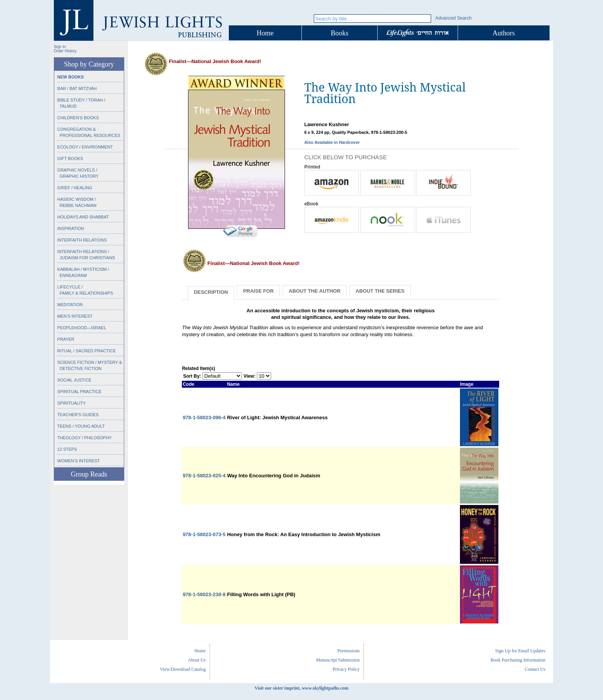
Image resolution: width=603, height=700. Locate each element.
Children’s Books (78, 118)
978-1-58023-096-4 (204, 417)
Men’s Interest (75, 316)
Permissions (348, 651)
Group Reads (89, 474)
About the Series (380, 291)
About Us (197, 660)
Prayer (66, 339)
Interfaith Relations (82, 240)
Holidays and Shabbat (83, 217)
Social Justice (74, 380)
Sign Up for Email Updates (520, 651)
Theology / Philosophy (85, 438)
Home (265, 33)
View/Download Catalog (183, 669)
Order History (65, 51)
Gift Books (70, 158)
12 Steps (67, 449)
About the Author (315, 291)
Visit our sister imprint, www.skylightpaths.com (301, 688)
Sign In (60, 47)
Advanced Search (454, 18)
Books (340, 33)
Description (211, 292)
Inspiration (71, 228)
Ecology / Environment (85, 147)
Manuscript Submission (338, 660)
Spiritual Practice (79, 392)
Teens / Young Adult (81, 426)
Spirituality (72, 403)
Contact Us (535, 669)
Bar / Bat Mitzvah (77, 88)
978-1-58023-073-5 (204, 534)
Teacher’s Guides (78, 415)
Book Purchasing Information (518, 660)
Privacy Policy (346, 669)
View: (249, 376)
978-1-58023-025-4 (204, 476)
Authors (504, 33)
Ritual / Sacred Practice (87, 351)
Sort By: (192, 376)
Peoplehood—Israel (82, 328)
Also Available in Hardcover (332, 142)
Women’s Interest (79, 461)
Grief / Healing (75, 188)
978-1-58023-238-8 (204, 594)
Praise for (258, 291)
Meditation (70, 305)
